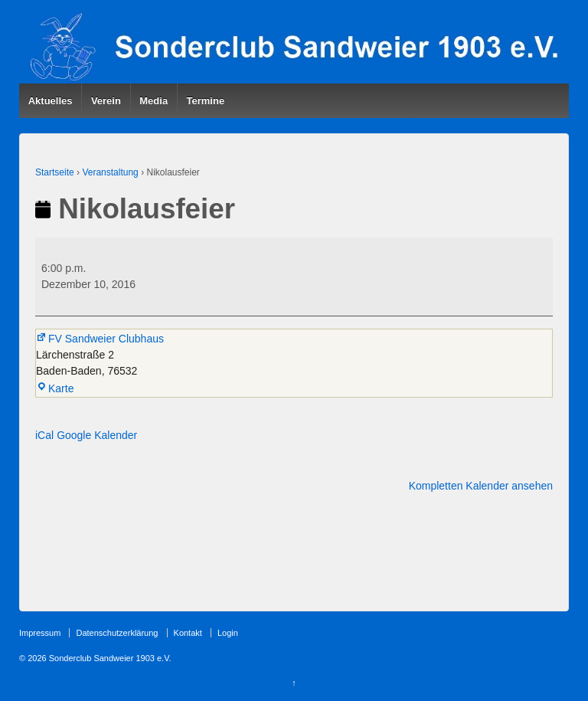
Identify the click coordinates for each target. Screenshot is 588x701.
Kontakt (188, 633)
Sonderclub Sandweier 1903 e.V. (109, 658)
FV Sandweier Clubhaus (100, 339)
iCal (44, 435)
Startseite (55, 172)
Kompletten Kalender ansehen (481, 486)
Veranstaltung (110, 172)
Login (228, 633)
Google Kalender (97, 435)
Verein (106, 101)
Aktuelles (51, 101)
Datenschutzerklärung (117, 633)
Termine (206, 101)
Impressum (40, 633)
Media (154, 101)
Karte (55, 388)
